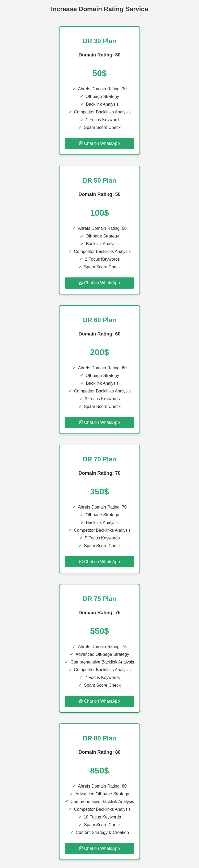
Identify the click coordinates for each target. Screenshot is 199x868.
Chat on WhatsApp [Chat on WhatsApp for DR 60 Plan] (100, 422)
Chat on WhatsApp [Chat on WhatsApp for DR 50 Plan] (100, 283)
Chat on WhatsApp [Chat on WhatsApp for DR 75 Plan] (100, 701)
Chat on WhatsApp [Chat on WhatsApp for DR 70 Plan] (100, 562)
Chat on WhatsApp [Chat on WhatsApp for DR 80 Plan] (100, 848)
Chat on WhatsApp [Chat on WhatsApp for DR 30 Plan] (100, 143)
